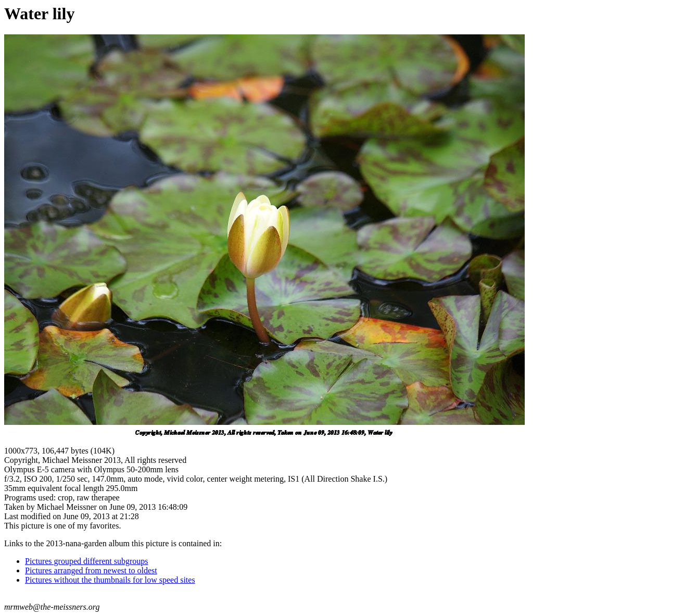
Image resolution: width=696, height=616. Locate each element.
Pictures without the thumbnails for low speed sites (110, 580)
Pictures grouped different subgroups (87, 561)
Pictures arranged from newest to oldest (91, 570)
